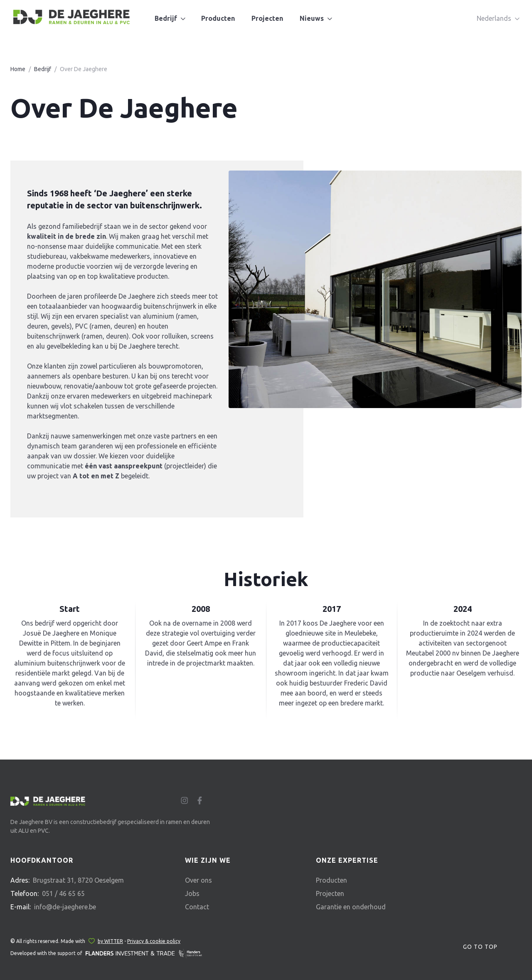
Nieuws (312, 18)
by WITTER (110, 941)
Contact (197, 907)
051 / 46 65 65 (63, 893)
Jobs (192, 893)
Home (18, 69)
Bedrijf (166, 18)
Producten (218, 18)
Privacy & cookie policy (154, 941)
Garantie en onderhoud (351, 907)
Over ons (198, 880)
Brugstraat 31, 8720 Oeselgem (78, 880)
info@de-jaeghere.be (65, 907)
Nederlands (494, 18)
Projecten (267, 18)
